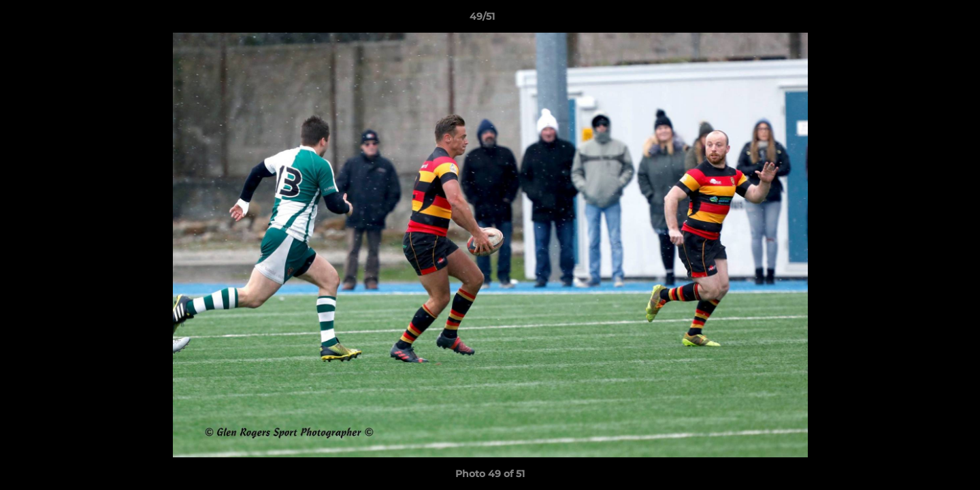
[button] (923, 20)
